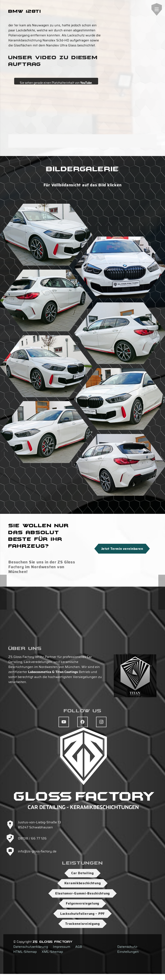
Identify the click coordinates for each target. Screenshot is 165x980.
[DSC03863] (46, 301)
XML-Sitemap (52, 952)
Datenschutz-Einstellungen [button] (128, 949)
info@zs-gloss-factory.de (37, 851)
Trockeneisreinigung (82, 924)
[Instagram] (101, 722)
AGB (79, 947)
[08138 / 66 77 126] (12, 838)
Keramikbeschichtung (83, 883)
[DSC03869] (46, 432)
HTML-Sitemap (25, 952)
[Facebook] (82, 722)
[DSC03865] (46, 366)
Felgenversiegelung (82, 903)
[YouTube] (64, 722)
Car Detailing (82, 873)
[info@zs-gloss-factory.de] (12, 851)
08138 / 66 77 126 (32, 838)
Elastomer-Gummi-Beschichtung (82, 893)
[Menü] (157, 9)
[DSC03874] (46, 235)
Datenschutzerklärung (31, 947)
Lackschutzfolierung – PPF (82, 914)
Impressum (62, 947)
